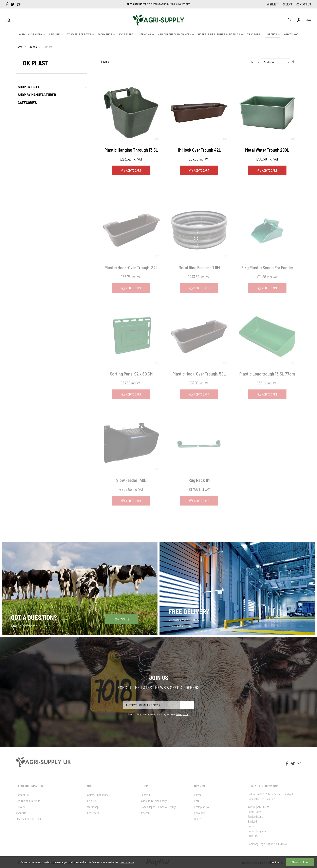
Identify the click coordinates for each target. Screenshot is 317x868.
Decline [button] (274, 862)
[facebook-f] (7, 4)
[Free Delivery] (237, 588)
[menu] (158, 34)
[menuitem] (30, 34)
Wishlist (272, 4)
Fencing (145, 795)
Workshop (93, 807)
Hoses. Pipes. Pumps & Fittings (159, 807)
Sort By (255, 62)
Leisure (91, 801)
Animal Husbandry (98, 795)
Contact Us (304, 4)
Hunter (198, 819)
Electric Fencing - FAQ (28, 819)
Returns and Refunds (28, 801)
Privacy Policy (183, 714)
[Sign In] (299, 20)
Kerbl (197, 801)
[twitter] (13, 4)
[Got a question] (80, 588)
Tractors (146, 813)
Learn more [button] (127, 862)
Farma (198, 795)
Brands (33, 47)
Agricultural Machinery (154, 801)
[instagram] (19, 4)
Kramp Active (202, 807)
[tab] (51, 87)
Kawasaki (200, 813)
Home (19, 47)
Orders (287, 4)
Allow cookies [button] (300, 862)
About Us (21, 813)
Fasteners (93, 813)
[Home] (8, 20)
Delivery (20, 807)
